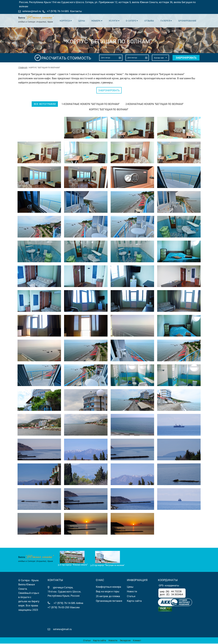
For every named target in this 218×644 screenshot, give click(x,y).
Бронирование (188, 20)
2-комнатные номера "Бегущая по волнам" (155, 104)
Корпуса (69, 20)
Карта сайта (100, 641)
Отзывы (150, 20)
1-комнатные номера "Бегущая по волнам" (91, 104)
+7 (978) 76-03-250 (58, 608)
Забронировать (186, 58)
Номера (99, 20)
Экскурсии (125, 641)
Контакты (76, 11)
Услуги (116, 20)
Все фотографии (44, 104)
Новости (113, 641)
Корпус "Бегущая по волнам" (109, 110)
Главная (23, 67)
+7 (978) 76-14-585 (58, 11)
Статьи (87, 641)
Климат (137, 641)
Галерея (167, 20)
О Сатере (133, 20)
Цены (84, 20)
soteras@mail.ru (32, 11)
